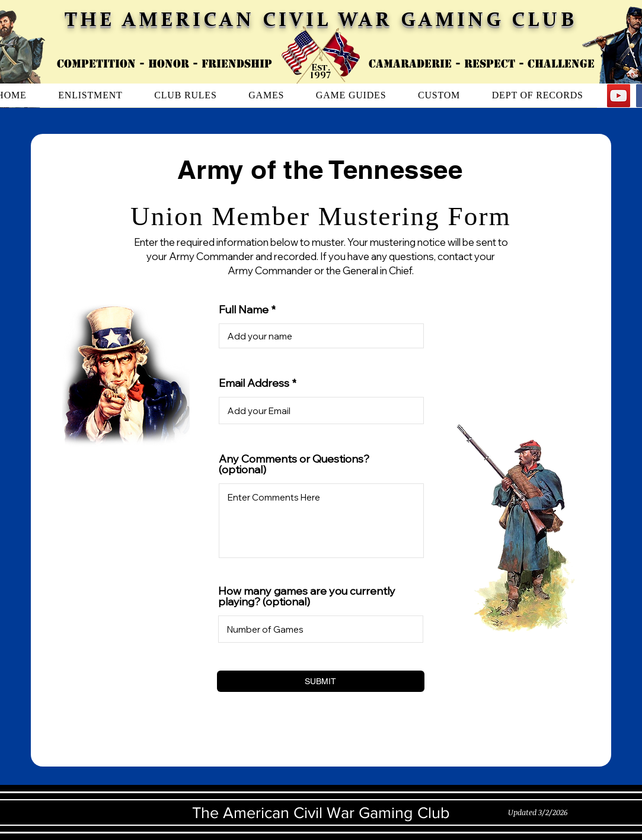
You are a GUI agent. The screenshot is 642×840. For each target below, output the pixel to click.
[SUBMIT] (321, 681)
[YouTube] (619, 96)
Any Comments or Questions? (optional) (294, 464)
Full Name (244, 310)
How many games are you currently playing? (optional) (307, 597)
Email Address (254, 383)
